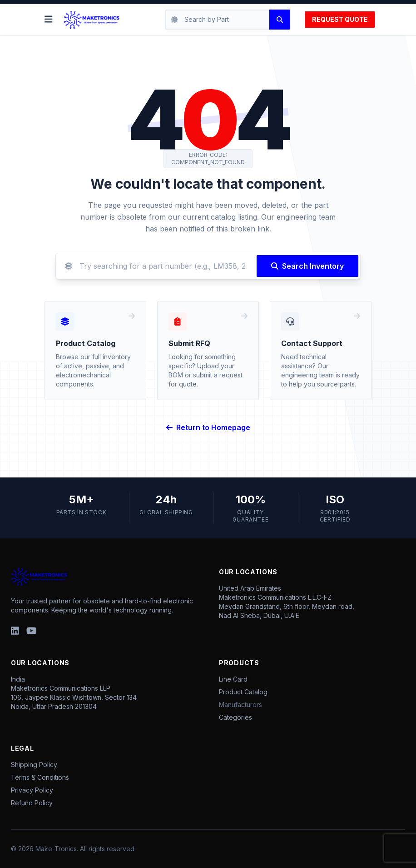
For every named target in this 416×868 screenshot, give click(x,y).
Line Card (233, 679)
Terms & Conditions (40, 777)
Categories (235, 717)
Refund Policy (32, 803)
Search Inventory (307, 266)
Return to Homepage (208, 427)
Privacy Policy (32, 790)
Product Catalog (243, 692)
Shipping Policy (34, 765)
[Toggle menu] (49, 20)
